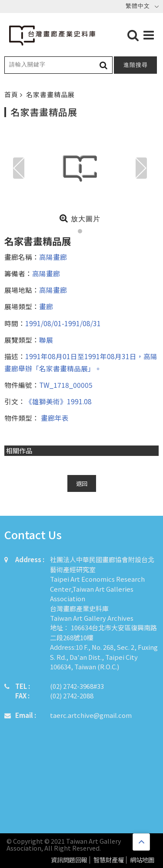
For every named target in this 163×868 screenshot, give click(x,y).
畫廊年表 (54, 418)
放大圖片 (80, 218)
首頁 (12, 94)
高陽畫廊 (53, 257)
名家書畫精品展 (50, 94)
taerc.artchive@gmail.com (91, 715)
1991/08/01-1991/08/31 (63, 323)
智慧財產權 (109, 860)
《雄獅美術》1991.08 (58, 401)
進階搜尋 (136, 65)
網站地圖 (142, 860)
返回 (82, 483)
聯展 (46, 340)
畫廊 (46, 306)
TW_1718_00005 (66, 385)
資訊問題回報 (69, 860)
